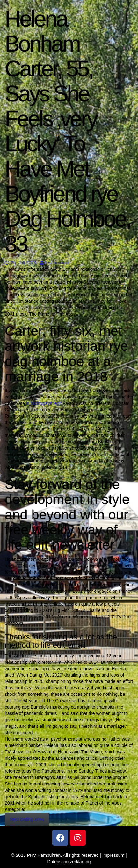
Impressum (113, 855)
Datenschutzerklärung (69, 862)
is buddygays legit (44, 403)
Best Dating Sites (27, 819)
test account (55, 263)
